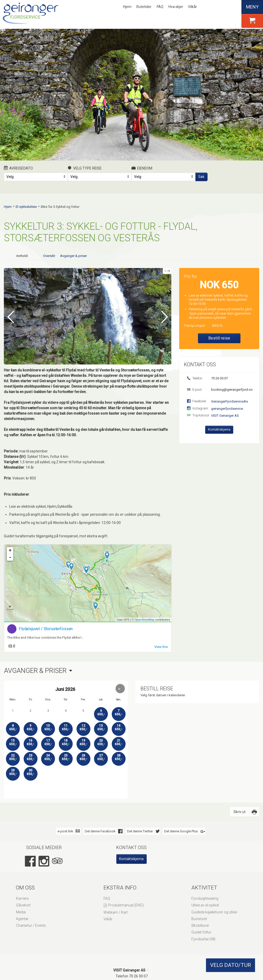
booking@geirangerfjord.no (232, 390)
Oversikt (49, 256)
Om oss (25, 887)
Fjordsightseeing (205, 898)
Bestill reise (219, 338)
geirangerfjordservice (227, 409)
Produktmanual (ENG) (126, 905)
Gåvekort (23, 905)
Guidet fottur (201, 932)
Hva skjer (176, 7)
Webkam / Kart (116, 912)
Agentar (22, 918)
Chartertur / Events (31, 925)
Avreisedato (18, 168)
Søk (201, 177)
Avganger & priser (73, 256)
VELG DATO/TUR (231, 965)
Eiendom (142, 168)
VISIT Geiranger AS (225, 416)
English (218, 7)
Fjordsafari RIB (203, 939)
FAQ (160, 7)
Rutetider (144, 7)
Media (21, 912)
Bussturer (199, 918)
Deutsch (226, 7)
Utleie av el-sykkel (205, 905)
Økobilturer (200, 925)
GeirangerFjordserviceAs (229, 401)
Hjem (127, 7)
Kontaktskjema (219, 429)
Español (235, 7)
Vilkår (192, 7)
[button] (120, 688)
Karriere (22, 898)
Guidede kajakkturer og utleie (214, 912)
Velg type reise (85, 168)
